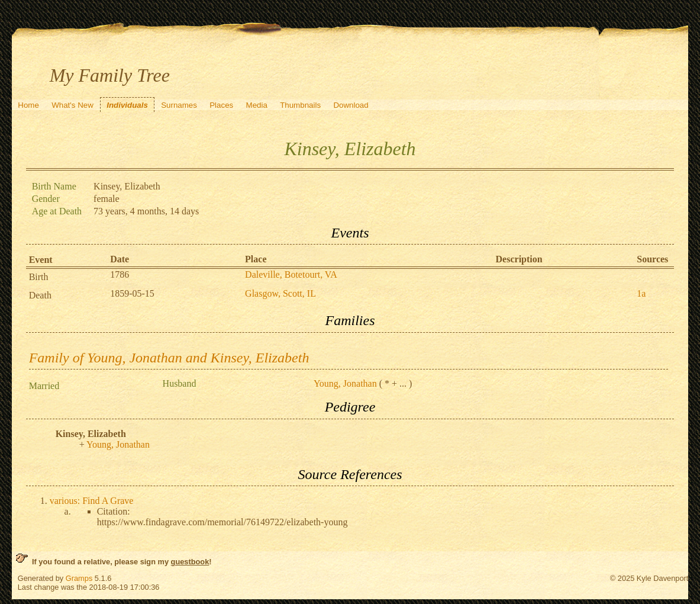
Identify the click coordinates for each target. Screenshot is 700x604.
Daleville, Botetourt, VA (291, 274)
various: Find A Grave (92, 501)
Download (351, 105)
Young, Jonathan (345, 383)
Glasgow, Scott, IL (280, 293)
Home (28, 105)
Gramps (79, 578)
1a (641, 293)
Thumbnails (300, 105)
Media (257, 105)
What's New (72, 105)
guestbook (190, 562)
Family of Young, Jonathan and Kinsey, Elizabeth (169, 358)
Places (221, 105)
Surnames (179, 105)
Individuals (127, 105)
